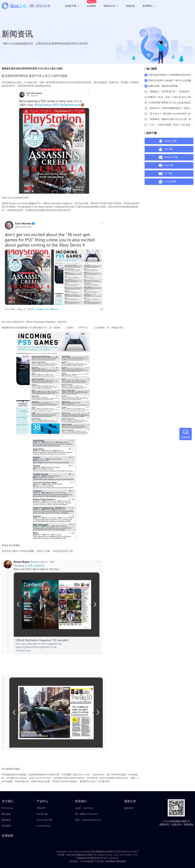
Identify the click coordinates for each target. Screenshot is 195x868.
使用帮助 (149, 6)
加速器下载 (72, 6)
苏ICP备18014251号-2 (128, 852)
